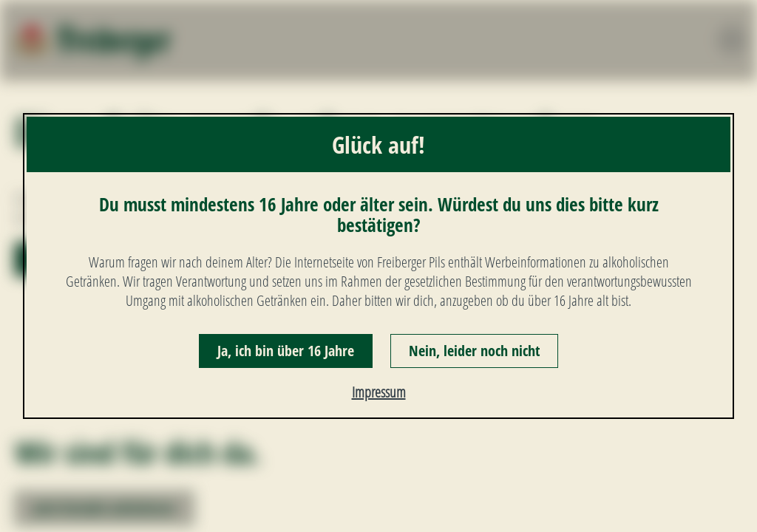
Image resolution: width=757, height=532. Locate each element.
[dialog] (378, 266)
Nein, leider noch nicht (474, 351)
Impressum (379, 392)
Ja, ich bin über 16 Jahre (286, 351)
